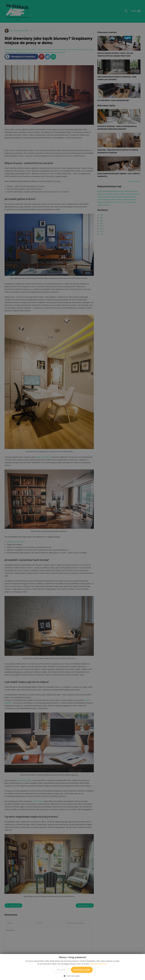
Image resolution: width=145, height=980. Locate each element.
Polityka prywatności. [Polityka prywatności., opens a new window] (99, 964)
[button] (72, 976)
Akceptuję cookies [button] (82, 970)
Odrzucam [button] (61, 970)
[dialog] (72, 490)
